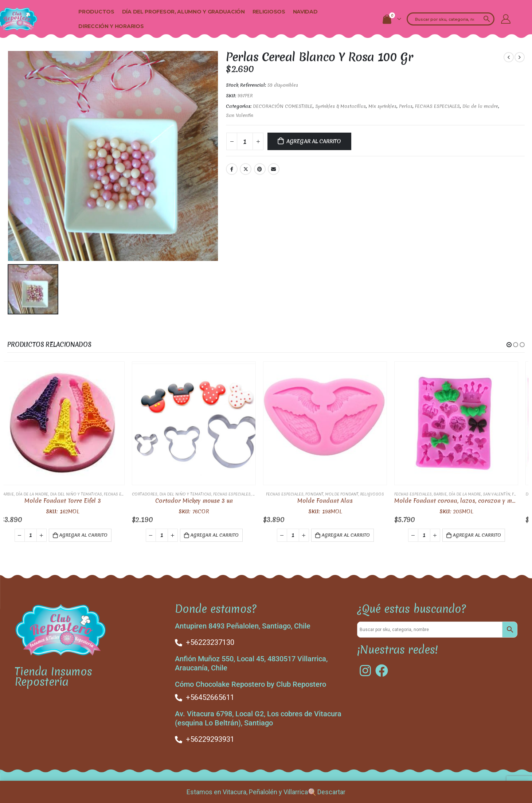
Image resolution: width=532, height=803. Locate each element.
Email (274, 169)
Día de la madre (480, 106)
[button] (509, 344)
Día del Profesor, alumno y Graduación (183, 12)
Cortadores (151, 493)
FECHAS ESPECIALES (437, 106)
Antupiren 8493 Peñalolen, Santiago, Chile (243, 625)
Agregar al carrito (314, 141)
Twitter (246, 169)
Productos (96, 12)
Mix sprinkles (382, 106)
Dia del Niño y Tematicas (83, 493)
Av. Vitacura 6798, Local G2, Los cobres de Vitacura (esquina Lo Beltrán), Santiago (258, 717)
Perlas (406, 106)
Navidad (305, 12)
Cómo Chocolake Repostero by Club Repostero (251, 683)
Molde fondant (348, 493)
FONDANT (321, 493)
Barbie (14, 493)
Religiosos (269, 12)
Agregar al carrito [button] (90, 534)
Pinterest (260, 169)
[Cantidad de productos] (245, 141)
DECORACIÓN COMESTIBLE (283, 106)
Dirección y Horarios (111, 26)
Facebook (232, 169)
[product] (69, 423)
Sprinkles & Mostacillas (341, 106)
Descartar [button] (331, 792)
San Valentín (240, 115)
